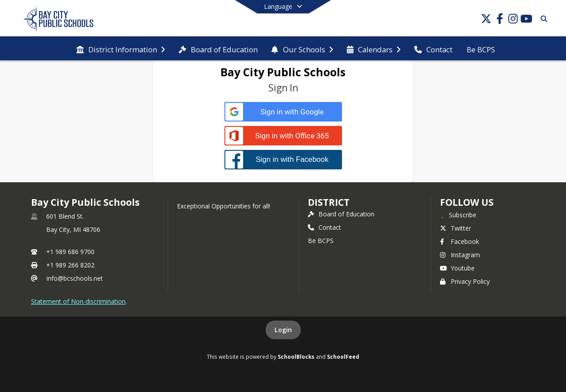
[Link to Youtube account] (526, 20)
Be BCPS (321, 241)
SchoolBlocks (296, 357)
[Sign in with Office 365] (283, 136)
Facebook (460, 241)
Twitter (456, 228)
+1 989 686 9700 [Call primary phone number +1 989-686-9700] (70, 252)
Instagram (460, 255)
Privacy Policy (465, 281)
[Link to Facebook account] (499, 20)
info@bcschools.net (75, 278)
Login (283, 330)
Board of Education (341, 214)
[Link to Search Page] (542, 19)
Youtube (457, 268)
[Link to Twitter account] (486, 20)
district (329, 202)
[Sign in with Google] (283, 112)
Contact (324, 227)
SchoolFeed (343, 357)
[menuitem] (121, 49)
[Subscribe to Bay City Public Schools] (458, 215)
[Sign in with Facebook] (283, 159)
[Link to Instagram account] (513, 20)
